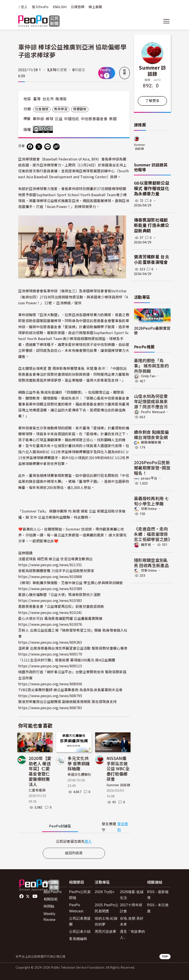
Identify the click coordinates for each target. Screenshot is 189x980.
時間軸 (49, 906)
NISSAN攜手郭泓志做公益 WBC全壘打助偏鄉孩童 (118, 768)
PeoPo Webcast (153, 412)
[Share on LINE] (48, 147)
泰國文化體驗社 (79, 775)
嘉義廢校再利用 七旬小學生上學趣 (151, 501)
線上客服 (95, 7)
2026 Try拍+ (105, 892)
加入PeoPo (40, 7)
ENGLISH (60, 7)
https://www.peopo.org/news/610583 (50, 600)
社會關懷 (42, 109)
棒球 (49, 119)
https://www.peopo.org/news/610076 (50, 624)
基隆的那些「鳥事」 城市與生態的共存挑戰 (151, 366)
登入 (24, 7)
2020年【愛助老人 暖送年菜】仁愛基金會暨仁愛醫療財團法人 (40, 771)
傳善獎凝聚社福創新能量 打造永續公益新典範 (152, 226)
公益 (59, 119)
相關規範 (51, 899)
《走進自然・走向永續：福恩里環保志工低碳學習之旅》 (153, 534)
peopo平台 (149, 478)
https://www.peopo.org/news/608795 (50, 696)
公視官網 (78, 7)
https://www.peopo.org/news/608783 (50, 708)
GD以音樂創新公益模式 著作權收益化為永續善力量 (152, 189)
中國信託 (72, 119)
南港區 (61, 99)
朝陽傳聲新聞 (151, 442)
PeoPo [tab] (60, 826)
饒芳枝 (146, 545)
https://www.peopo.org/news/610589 (50, 589)
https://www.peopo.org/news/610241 (50, 612)
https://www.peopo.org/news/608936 (50, 684)
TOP (165, 956)
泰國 (113, 119)
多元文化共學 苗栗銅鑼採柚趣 (79, 763)
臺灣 (37, 99)
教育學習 (61, 109)
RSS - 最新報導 (158, 895)
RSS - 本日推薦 (158, 908)
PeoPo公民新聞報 (80, 895)
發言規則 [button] (123, 827)
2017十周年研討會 (131, 908)
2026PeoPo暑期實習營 (152, 330)
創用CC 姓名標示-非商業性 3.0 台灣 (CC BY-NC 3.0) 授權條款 (44, 129)
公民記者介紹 (80, 932)
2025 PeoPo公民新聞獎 (107, 908)
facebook (22, 896)
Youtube (35, 896)
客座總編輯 (78, 939)
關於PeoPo (53, 892)
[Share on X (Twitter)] (39, 147)
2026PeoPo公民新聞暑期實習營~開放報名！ (152, 468)
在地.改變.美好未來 (132, 921)
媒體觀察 (80, 109)
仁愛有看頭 (37, 790)
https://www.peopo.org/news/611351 (50, 565)
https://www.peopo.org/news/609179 (50, 654)
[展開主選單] (166, 21)
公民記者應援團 (80, 921)
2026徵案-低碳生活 (132, 895)
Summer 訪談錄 (118, 785)
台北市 (48, 99)
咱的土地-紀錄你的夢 (106, 921)
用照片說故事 (105, 932)
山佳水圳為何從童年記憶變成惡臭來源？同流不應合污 (151, 401)
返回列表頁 (74, 853)
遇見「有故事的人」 (132, 934)
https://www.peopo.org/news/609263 (50, 642)
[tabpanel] (74, 841)
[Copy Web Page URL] (56, 147)
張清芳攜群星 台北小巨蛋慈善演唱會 (152, 260)
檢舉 (125, 72)
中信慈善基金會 (94, 119)
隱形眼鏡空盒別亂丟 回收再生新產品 (151, 563)
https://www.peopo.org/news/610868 (50, 576)
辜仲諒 (38, 119)
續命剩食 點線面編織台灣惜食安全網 (151, 434)
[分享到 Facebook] (30, 147)
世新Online (149, 509)
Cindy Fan (148, 376)
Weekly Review (50, 917)
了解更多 (152, 101)
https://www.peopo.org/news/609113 (50, 666)
